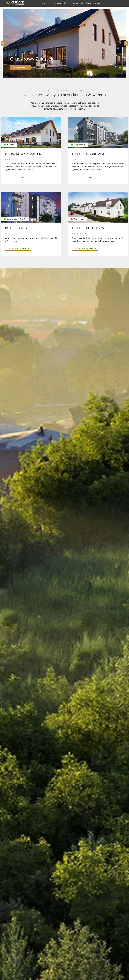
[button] (3, 44)
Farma (88, 3)
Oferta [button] (46, 3)
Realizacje (57, 3)
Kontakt (97, 3)
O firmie (67, 3)
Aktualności (78, 3)
